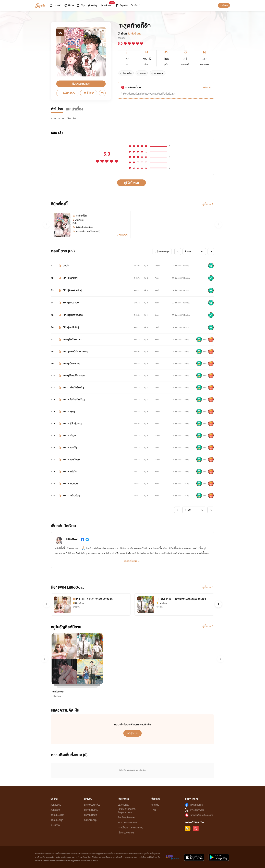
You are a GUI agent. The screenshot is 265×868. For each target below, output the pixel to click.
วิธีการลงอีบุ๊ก (91, 815)
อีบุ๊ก (81, 5)
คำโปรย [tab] (57, 109)
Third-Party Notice (127, 823)
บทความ (155, 805)
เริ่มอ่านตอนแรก (81, 84)
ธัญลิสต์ (122, 5)
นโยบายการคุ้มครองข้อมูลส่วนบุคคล (127, 811)
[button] (207, 87)
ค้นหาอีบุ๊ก (55, 810)
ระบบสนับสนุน (91, 820)
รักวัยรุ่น (122, 38)
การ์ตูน (93, 5)
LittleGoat (134, 34)
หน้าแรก (55, 5)
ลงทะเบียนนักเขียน (92, 805)
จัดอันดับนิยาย (57, 815)
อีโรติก (75, 223)
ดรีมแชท (107, 4)
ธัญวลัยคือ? (124, 805)
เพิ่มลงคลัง (67, 93)
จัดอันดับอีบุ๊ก (57, 820)
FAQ (154, 810)
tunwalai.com (197, 805)
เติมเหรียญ (56, 825)
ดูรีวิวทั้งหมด (132, 183)
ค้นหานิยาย (56, 805)
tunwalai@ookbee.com (201, 815)
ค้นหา (135, 5)
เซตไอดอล (58, 692)
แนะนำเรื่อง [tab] (75, 109)
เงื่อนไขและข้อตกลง (126, 818)
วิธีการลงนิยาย (91, 810)
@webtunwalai (197, 810)
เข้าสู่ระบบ (224, 5)
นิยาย (69, 5)
